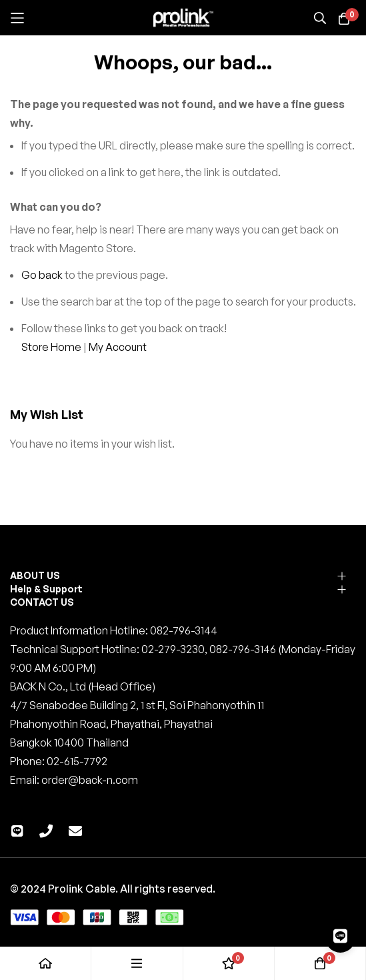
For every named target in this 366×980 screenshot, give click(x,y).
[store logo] (183, 18)
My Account (118, 347)
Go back (42, 275)
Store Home (51, 347)
